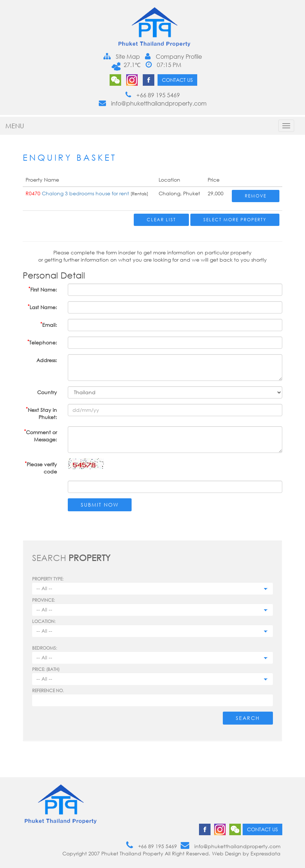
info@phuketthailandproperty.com (153, 103)
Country (47, 392)
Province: (43, 600)
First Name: (43, 289)
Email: (49, 324)
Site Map (122, 57)
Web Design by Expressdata (246, 853)
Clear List (161, 220)
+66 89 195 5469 (153, 95)
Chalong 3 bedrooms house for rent (86, 193)
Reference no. (48, 691)
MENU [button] (15, 126)
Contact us (177, 80)
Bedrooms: (45, 648)
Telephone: (42, 342)
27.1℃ (131, 65)
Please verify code (41, 468)
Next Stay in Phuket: (41, 413)
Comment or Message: (41, 435)
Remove (256, 196)
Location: (44, 621)
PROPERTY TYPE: (48, 579)
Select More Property (235, 220)
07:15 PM (163, 65)
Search (248, 718)
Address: (47, 360)
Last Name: (42, 307)
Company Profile (173, 57)
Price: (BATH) (46, 669)
